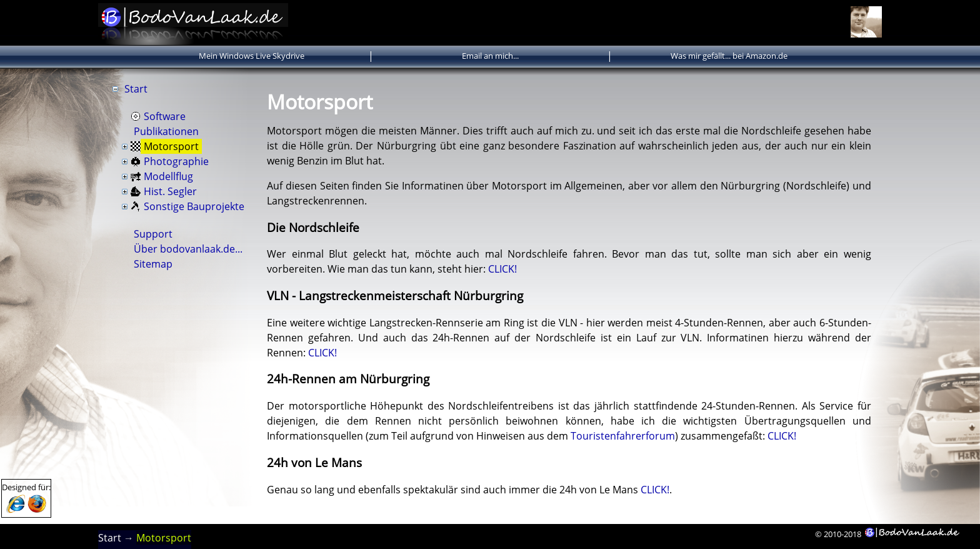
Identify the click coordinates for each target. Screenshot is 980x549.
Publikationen (166, 131)
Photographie (176, 161)
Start (136, 89)
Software (165, 116)
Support (153, 234)
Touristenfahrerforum (623, 436)
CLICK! (502, 269)
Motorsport (171, 146)
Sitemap (153, 264)
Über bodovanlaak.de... (188, 249)
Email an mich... (490, 56)
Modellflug (168, 176)
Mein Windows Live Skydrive (252, 56)
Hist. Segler (170, 191)
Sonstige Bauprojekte (194, 206)
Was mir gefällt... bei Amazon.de (729, 56)
